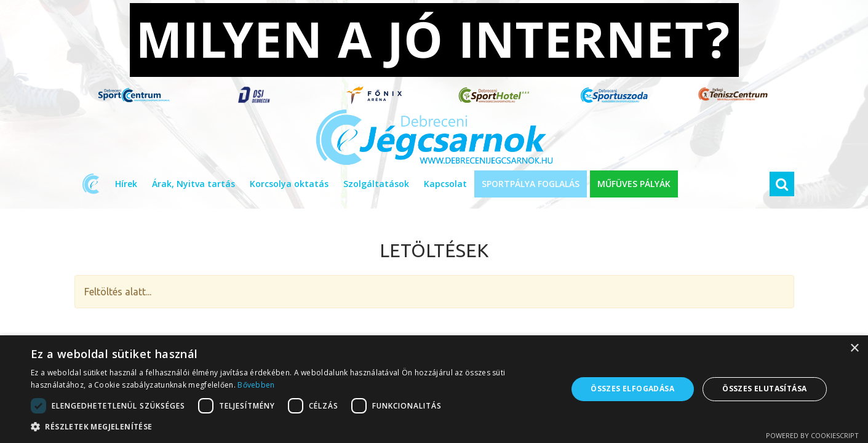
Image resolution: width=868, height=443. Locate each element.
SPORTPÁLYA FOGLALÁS (531, 184)
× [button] (854, 349)
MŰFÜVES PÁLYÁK (634, 184)
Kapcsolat (445, 184)
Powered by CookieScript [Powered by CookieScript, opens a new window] (812, 435)
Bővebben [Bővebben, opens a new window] (256, 385)
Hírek (126, 184)
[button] (291, 427)
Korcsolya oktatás (289, 184)
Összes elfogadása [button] (632, 389)
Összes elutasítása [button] (764, 389)
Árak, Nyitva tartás (193, 184)
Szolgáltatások (376, 184)
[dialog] (434, 389)
